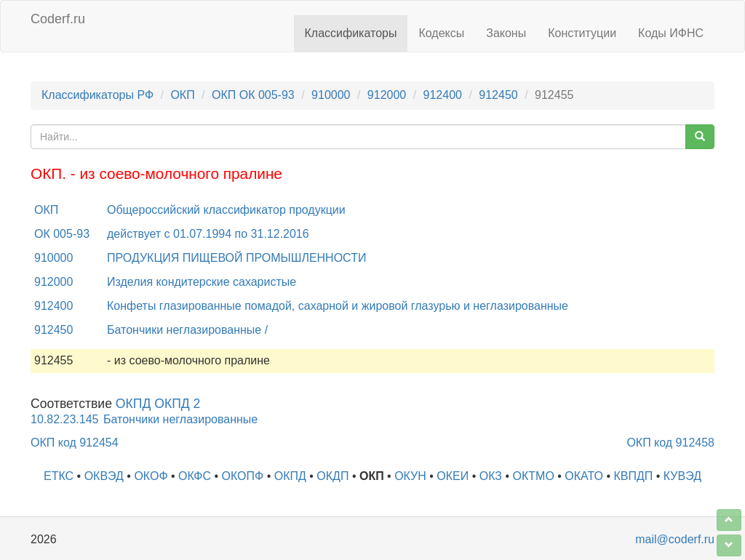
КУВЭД (682, 476)
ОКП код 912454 (75, 443)
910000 (331, 95)
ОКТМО (534, 476)
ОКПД (290, 476)
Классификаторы (351, 33)
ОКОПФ (243, 476)
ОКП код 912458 (670, 443)
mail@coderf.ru (675, 539)
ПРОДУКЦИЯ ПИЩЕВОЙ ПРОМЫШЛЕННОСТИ (236, 258)
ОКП (182, 95)
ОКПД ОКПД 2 (158, 404)
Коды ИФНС (671, 33)
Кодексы (441, 33)
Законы (506, 33)
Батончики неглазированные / (187, 330)
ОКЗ (491, 476)
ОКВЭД (104, 476)
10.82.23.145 (64, 419)
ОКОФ (151, 476)
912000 (387, 95)
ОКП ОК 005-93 (253, 95)
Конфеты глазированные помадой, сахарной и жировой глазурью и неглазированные (338, 306)
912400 (443, 95)
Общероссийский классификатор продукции (226, 210)
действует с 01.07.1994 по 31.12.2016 (208, 234)
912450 (498, 95)
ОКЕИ (453, 476)
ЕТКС (59, 476)
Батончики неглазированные (180, 419)
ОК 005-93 (62, 234)
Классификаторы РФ (97, 95)
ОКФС (195, 476)
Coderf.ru (58, 19)
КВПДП (634, 476)
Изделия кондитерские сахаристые (202, 282)
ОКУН (410, 476)
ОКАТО (584, 476)
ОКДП (332, 476)
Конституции (582, 33)
